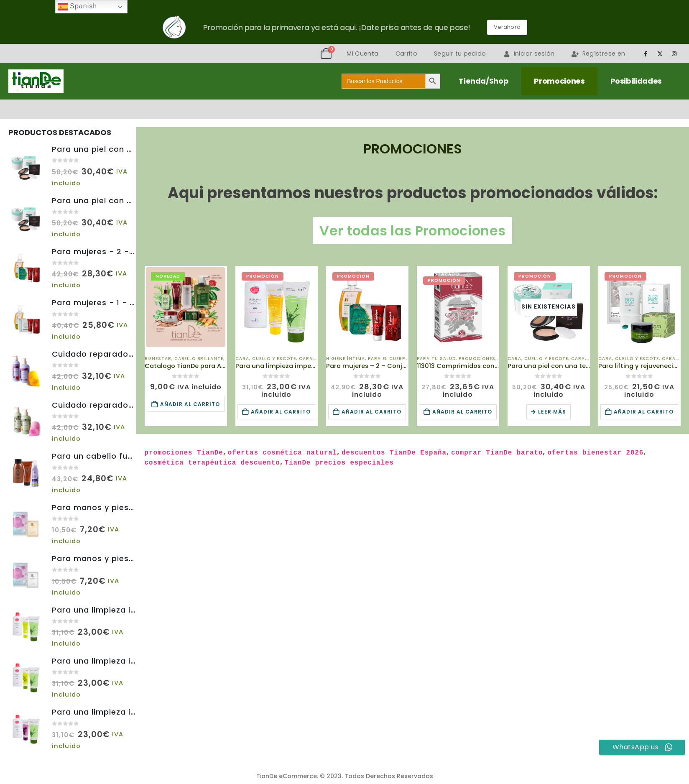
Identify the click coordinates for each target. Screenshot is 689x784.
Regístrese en (598, 54)
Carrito (406, 54)
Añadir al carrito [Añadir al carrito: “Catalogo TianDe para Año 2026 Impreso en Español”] (190, 404)
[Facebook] (646, 54)
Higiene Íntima (346, 359)
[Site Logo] (36, 81)
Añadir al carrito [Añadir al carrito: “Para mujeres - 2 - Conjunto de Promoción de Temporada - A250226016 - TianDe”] (371, 412)
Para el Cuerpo (388, 359)
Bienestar (158, 359)
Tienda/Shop (484, 81)
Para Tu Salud (436, 359)
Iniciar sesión (529, 54)
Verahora (507, 27)
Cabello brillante (199, 359)
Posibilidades (636, 81)
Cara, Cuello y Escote (266, 359)
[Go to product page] (186, 307)
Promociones (559, 81)
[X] (660, 54)
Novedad (168, 276)
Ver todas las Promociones (412, 231)
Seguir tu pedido (460, 54)
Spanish (77, 7)
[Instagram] (674, 54)
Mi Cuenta (362, 54)
